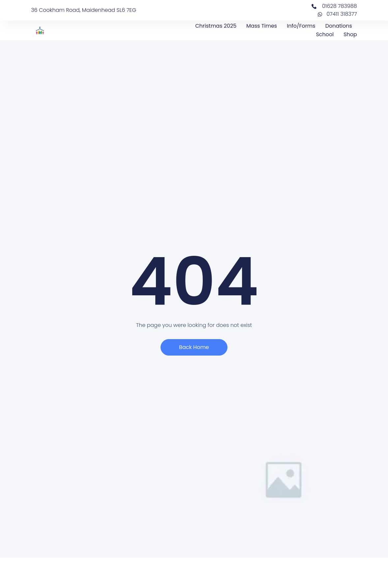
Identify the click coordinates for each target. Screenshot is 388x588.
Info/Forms (301, 26)
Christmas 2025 (216, 26)
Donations (339, 26)
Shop (350, 34)
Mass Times (262, 26)
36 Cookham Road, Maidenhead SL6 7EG (84, 10)
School (325, 34)
